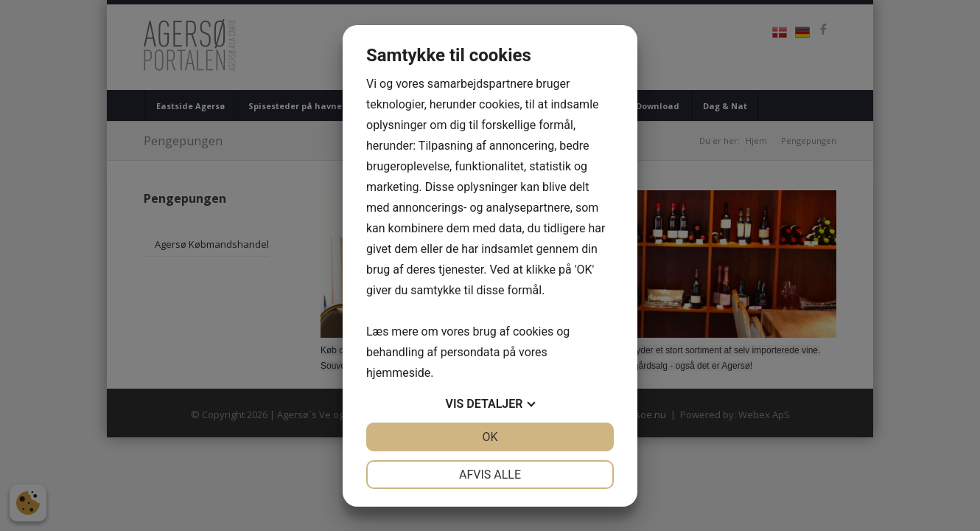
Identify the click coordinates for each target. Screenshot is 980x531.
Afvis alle (490, 475)
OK (490, 437)
